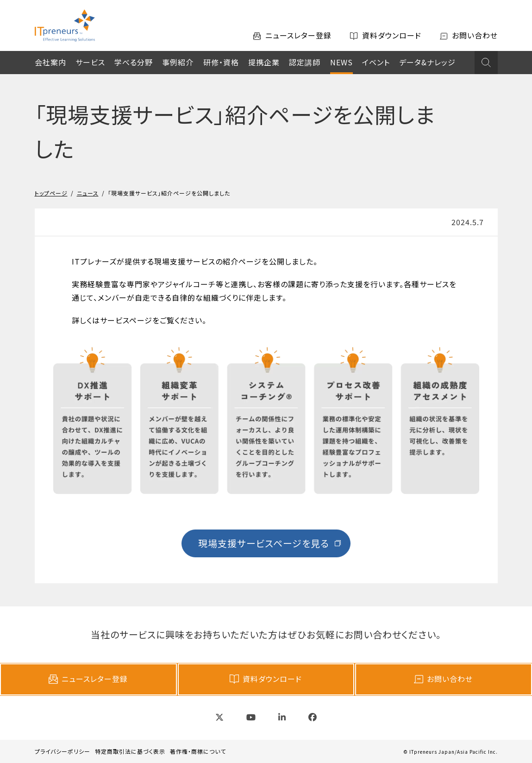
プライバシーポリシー (63, 751)
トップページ (51, 193)
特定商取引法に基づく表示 (130, 751)
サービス (90, 62)
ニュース (88, 193)
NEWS (341, 62)
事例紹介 (178, 62)
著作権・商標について (198, 751)
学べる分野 (134, 62)
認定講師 (305, 62)
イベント (376, 62)
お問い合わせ (443, 679)
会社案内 (50, 62)
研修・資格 (221, 62)
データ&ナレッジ (427, 62)
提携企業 (264, 62)
